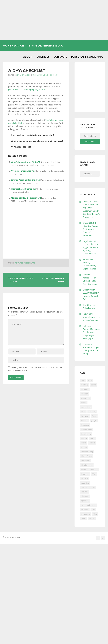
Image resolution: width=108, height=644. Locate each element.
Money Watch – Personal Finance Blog (33, 46)
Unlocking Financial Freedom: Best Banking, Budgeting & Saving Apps (91, 332)
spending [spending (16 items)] (85, 501)
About (28, 57)
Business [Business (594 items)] (85, 389)
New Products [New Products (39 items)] (87, 465)
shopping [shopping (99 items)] (85, 496)
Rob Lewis (37, 75)
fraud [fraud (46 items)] (94, 416)
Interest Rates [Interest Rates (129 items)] (87, 429)
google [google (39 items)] (94, 421)
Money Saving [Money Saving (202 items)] (87, 456)
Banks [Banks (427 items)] (94, 385)
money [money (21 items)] (84, 447)
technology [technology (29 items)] (86, 514)
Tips (34, 263)
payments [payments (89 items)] (94, 470)
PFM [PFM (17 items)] (94, 474)
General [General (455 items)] (84, 421)
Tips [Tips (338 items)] (95, 514)
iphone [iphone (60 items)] (84, 438)
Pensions (27, 263)
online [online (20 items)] (84, 470)
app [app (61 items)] (83, 380)
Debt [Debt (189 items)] (83, 412)
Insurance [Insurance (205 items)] (85, 425)
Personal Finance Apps (87, 57)
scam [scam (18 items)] (93, 487)
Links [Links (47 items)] (93, 438)
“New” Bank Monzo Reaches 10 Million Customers (91, 317)
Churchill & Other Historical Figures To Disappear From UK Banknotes (91, 229)
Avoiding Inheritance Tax (23, 171)
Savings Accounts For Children (25, 180)
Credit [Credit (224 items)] (84, 403)
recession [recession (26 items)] (85, 483)
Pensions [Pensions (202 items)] (85, 474)
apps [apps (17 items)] (90, 380)
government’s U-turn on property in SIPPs (27, 90)
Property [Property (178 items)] (85, 478)
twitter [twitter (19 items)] (92, 519)
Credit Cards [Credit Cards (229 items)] (86, 407)
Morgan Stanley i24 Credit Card (26, 198)
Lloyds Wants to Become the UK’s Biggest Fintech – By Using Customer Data (90, 247)
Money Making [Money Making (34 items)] (87, 452)
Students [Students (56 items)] (85, 510)
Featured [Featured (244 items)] (85, 416)
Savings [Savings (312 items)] (84, 487)
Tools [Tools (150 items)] (83, 519)
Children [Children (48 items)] (85, 394)
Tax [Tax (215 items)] (93, 510)
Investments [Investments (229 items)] (86, 434)
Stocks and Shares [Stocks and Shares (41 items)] (88, 505)
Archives (43, 57)
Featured (19, 263)
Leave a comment (50, 75)
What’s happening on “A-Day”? (25, 162)
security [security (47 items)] (84, 492)
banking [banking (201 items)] (85, 385)
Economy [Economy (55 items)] (92, 412)
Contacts (60, 57)
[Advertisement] (54, 20)
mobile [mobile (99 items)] (92, 443)
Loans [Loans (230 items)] (84, 443)
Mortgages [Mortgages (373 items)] (85, 461)
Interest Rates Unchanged (23, 189)
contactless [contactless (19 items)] (86, 398)
